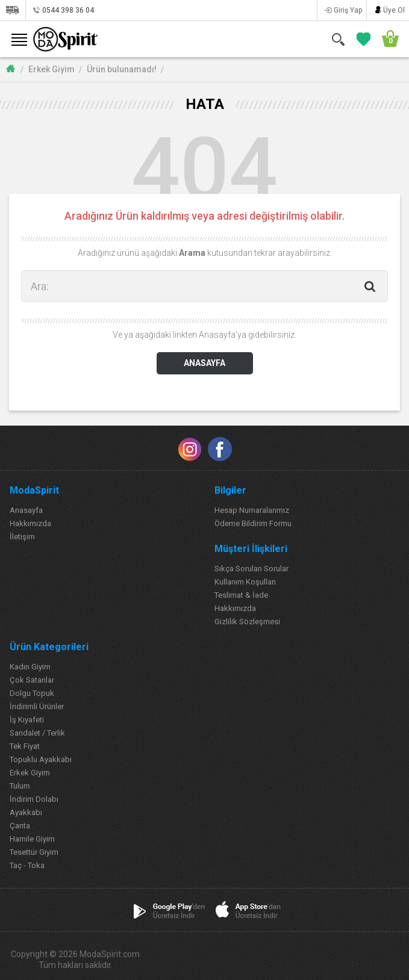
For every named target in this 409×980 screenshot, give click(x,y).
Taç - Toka (27, 865)
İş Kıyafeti (27, 720)
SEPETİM (386, 39)
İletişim (22, 537)
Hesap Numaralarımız (252, 510)
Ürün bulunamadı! (122, 69)
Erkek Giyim (52, 69)
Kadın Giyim (30, 667)
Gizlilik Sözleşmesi (247, 622)
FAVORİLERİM (361, 39)
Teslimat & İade (241, 595)
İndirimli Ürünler (37, 706)
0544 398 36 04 (68, 10)
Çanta (20, 826)
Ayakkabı (26, 812)
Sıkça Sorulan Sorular (251, 569)
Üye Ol (394, 10)
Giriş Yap (348, 10)
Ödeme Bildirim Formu (253, 523)
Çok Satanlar (32, 680)
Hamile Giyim (32, 839)
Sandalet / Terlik (37, 733)
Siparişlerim (12, 10)
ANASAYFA (204, 363)
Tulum (20, 786)
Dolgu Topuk (32, 693)
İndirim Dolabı (34, 799)
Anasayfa (26, 510)
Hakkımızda (30, 523)
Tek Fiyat (25, 746)
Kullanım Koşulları (245, 582)
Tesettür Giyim (34, 852)
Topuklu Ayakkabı (41, 759)
